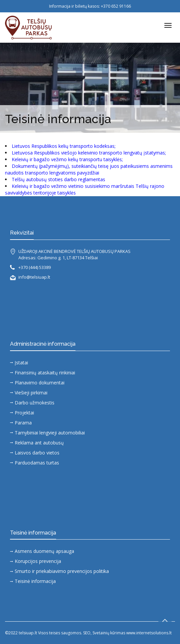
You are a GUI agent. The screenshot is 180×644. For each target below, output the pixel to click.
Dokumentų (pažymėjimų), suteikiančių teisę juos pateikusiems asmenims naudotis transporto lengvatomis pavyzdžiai (89, 169)
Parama (23, 423)
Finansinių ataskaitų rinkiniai (45, 373)
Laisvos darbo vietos (37, 453)
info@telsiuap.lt (34, 277)
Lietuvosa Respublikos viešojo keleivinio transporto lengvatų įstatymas (88, 153)
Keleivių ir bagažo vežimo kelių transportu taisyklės (67, 159)
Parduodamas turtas (37, 463)
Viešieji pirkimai (31, 393)
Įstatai (21, 363)
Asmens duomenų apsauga (44, 551)
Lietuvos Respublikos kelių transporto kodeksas (63, 146)
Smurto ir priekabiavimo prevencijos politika (62, 571)
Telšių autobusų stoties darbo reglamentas (58, 179)
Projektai (24, 413)
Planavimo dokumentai (40, 383)
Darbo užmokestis (35, 403)
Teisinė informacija (35, 581)
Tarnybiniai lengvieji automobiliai (50, 433)
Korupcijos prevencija (38, 561)
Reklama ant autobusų (39, 443)
